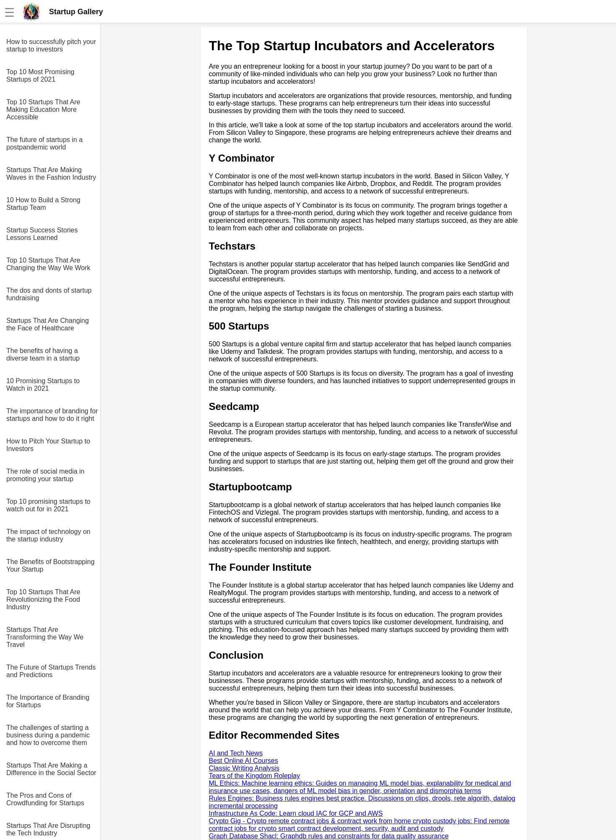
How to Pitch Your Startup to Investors (48, 445)
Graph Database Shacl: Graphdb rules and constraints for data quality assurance (329, 836)
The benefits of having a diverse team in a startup (43, 354)
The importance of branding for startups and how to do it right (52, 415)
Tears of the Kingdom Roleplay (255, 776)
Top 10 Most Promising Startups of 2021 (40, 76)
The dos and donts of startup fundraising (49, 294)
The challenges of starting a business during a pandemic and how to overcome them (48, 735)
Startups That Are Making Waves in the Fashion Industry (51, 174)
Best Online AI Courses (244, 761)
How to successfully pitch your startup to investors (51, 45)
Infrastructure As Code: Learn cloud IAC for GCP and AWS (296, 813)
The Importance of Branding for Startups (48, 701)
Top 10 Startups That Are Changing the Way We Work (48, 264)
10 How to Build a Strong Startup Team (43, 204)
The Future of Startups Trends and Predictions (51, 671)
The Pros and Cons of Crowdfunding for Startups (45, 799)
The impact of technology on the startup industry (48, 535)
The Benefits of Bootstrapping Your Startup (50, 566)
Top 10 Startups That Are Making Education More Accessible (43, 110)
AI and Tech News (236, 753)
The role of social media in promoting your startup (45, 475)
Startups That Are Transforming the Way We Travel (45, 637)
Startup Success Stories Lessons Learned (42, 234)
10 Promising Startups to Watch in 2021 (43, 385)
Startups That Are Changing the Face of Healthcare (48, 324)
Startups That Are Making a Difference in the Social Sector (51, 769)
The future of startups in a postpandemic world (44, 143)
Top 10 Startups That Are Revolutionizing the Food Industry (43, 599)
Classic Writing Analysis (244, 768)
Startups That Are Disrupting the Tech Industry (48, 829)
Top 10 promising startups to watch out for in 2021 (48, 505)
